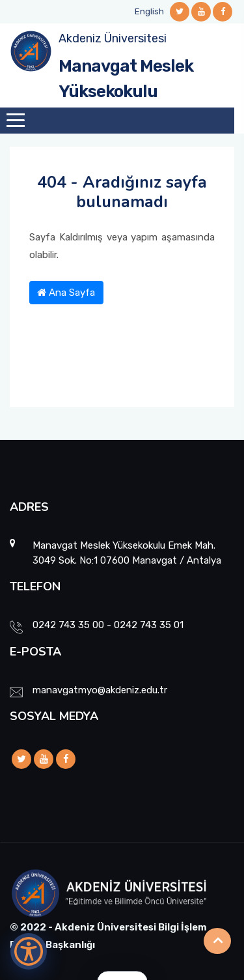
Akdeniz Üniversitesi (113, 38)
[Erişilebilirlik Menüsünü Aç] (29, 951)
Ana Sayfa (66, 293)
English (149, 11)
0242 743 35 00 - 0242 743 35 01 (108, 625)
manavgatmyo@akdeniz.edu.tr (100, 690)
